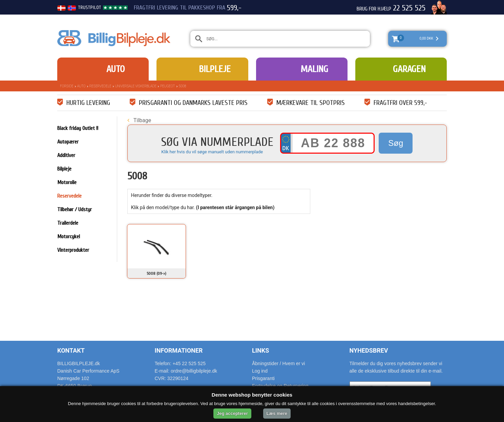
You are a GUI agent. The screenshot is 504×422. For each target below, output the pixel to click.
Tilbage (139, 120)
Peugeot (167, 86)
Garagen (409, 69)
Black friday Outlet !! (78, 128)
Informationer (179, 350)
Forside (67, 86)
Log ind (260, 371)
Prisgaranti (263, 378)
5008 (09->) (156, 273)
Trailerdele (68, 223)
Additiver (66, 155)
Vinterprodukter (73, 250)
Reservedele (100, 86)
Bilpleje (215, 69)
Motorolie (67, 182)
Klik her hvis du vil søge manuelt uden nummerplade (212, 152)
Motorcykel (69, 237)
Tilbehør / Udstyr (75, 209)
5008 (183, 86)
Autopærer (68, 142)
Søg (396, 143)
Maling (314, 69)
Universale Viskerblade (136, 86)
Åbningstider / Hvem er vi (278, 363)
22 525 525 (409, 8)
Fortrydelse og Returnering (280, 386)
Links (260, 350)
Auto (115, 69)
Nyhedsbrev (369, 350)
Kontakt (71, 350)
